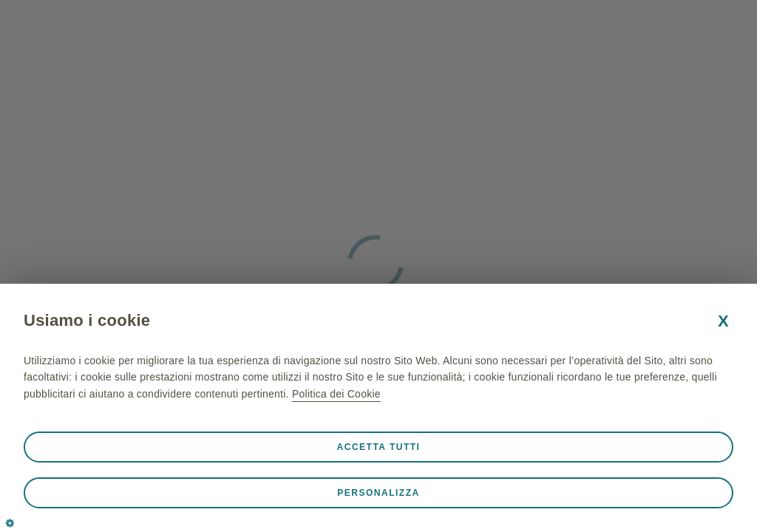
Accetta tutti (379, 447)
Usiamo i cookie (87, 320)
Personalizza (378, 493)
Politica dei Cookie (336, 394)
